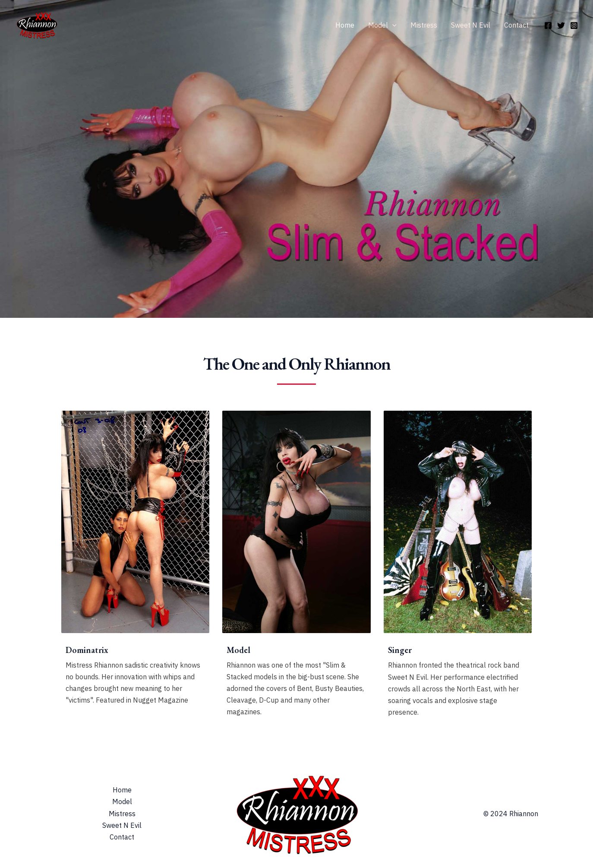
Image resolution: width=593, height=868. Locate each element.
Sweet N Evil (471, 25)
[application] (392, 25)
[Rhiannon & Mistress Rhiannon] (37, 24)
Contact (516, 25)
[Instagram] (574, 25)
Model (382, 25)
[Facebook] (548, 25)
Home (345, 25)
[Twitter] (561, 25)
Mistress (424, 25)
